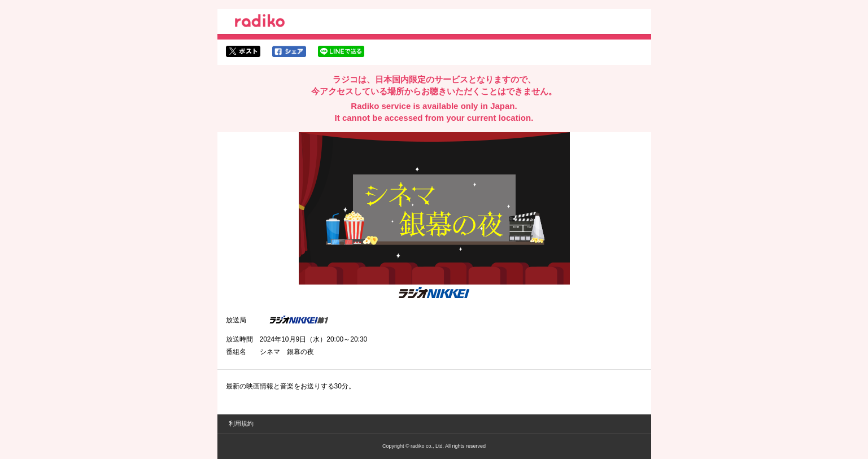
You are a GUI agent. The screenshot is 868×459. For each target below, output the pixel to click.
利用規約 (241, 423)
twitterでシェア (243, 51)
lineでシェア (341, 51)
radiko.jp (260, 23)
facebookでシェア (289, 51)
